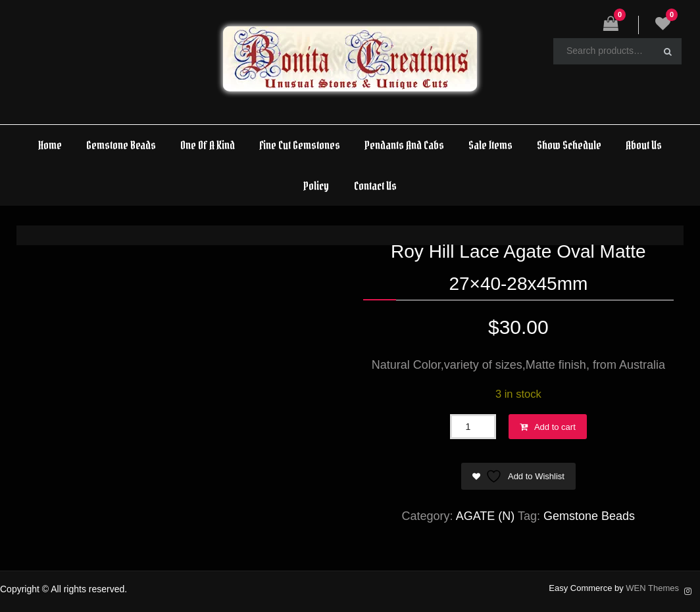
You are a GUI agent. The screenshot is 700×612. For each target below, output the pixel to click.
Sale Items (490, 145)
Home (50, 145)
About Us (644, 145)
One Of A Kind (208, 145)
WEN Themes (652, 588)
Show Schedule (569, 145)
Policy (316, 186)
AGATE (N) (486, 516)
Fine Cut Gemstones (300, 145)
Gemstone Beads (121, 145)
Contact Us (375, 186)
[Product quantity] (473, 427)
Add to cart (555, 427)
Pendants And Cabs (404, 145)
